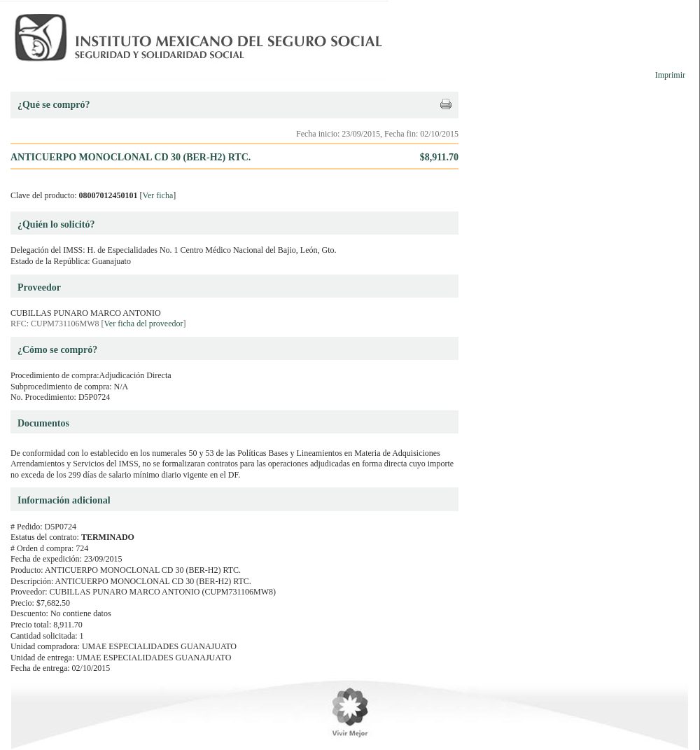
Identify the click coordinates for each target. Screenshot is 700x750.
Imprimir (670, 75)
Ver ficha (158, 195)
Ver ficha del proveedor (144, 324)
